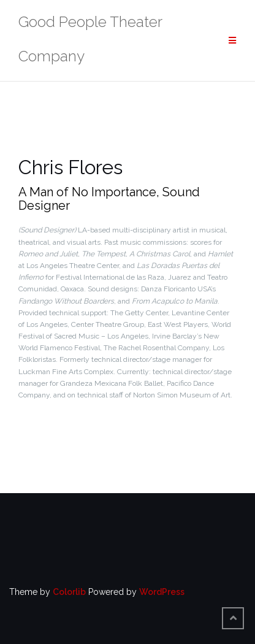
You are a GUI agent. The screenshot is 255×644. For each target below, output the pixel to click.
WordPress (162, 592)
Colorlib (69, 592)
